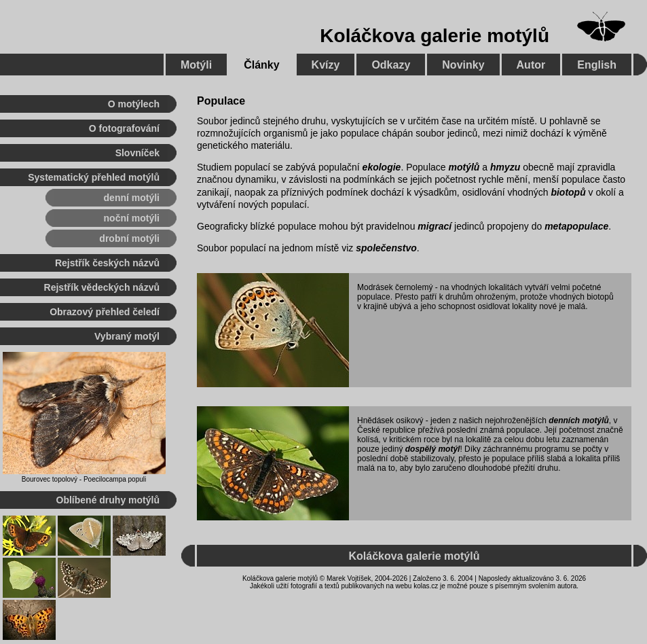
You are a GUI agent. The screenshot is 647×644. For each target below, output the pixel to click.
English (597, 65)
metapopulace (576, 226)
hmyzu (505, 167)
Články (261, 65)
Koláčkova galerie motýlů (435, 36)
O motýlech (134, 104)
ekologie (382, 167)
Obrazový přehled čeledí (105, 312)
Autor (531, 65)
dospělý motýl (433, 449)
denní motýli (132, 198)
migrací (435, 226)
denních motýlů (579, 421)
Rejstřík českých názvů (107, 263)
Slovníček (137, 153)
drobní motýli (129, 238)
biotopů (568, 192)
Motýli (196, 65)
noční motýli (132, 218)
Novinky (463, 65)
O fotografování (124, 128)
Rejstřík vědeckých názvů (102, 287)
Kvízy (326, 65)
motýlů (464, 167)
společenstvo (386, 248)
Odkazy (391, 65)
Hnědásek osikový (390, 421)
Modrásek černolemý (395, 287)
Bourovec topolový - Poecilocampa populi (84, 479)
